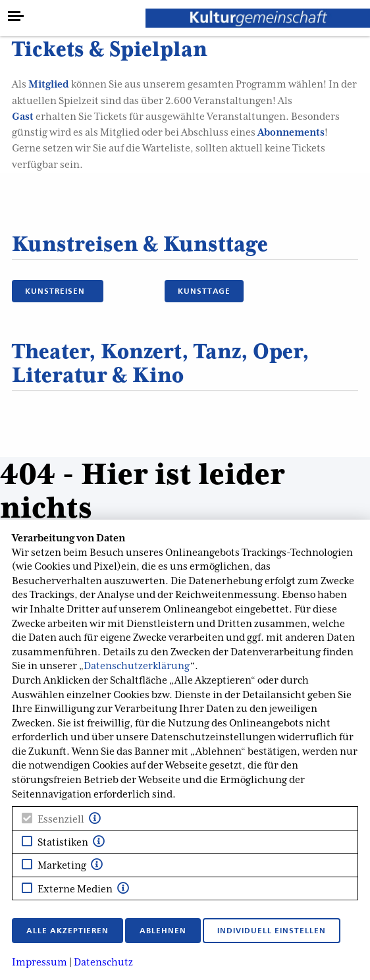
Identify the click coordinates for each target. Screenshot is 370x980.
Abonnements (291, 132)
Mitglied (49, 84)
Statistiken (63, 842)
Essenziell (61, 819)
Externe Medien (75, 889)
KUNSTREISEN (58, 291)
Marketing (62, 865)
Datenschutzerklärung (137, 666)
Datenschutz (103, 962)
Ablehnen (163, 930)
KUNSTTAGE (204, 291)
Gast (23, 117)
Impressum (40, 962)
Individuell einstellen (272, 930)
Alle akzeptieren (67, 930)
